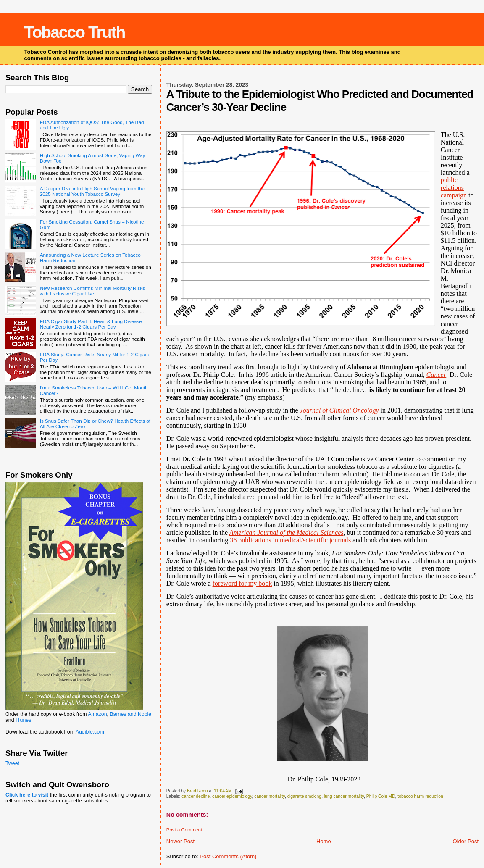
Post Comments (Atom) (228, 856)
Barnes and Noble (130, 714)
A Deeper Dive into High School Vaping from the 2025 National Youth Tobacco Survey (92, 191)
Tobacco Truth (75, 32)
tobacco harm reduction (420, 796)
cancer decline (196, 796)
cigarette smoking (304, 796)
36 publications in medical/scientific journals (290, 540)
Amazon (97, 714)
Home (324, 841)
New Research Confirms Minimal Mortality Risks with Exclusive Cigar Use (92, 291)
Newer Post (180, 841)
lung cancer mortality (344, 796)
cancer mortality (270, 796)
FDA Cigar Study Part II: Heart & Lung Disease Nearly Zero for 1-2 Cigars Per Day (91, 324)
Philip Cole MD (381, 796)
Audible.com (90, 732)
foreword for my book (242, 583)
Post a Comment (184, 830)
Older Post (466, 841)
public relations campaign (454, 188)
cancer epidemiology (232, 796)
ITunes (23, 720)
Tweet (12, 763)
